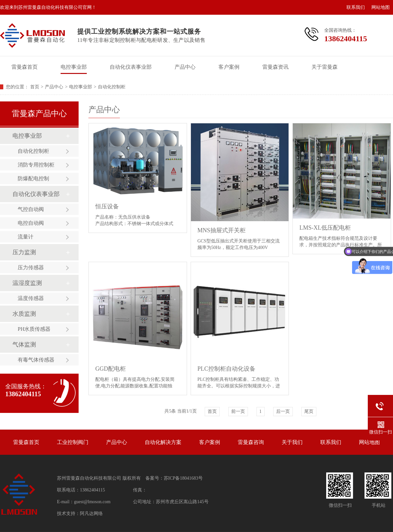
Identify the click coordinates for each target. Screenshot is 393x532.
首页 (35, 87)
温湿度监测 (27, 283)
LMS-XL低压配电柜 (325, 228)
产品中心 (185, 67)
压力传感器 (31, 267)
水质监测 (24, 314)
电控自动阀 (31, 223)
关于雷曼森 (325, 67)
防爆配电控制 (33, 178)
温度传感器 (31, 298)
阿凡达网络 (91, 514)
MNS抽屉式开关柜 (222, 230)
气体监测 (24, 345)
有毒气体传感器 (36, 360)
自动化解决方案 (163, 442)
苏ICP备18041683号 (183, 478)
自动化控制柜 (112, 87)
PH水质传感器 (34, 329)
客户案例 (229, 67)
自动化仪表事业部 (131, 67)
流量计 (26, 237)
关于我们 (292, 442)
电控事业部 (74, 67)
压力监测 (24, 252)
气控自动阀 (31, 209)
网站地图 (381, 7)
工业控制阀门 (73, 442)
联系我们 (356, 7)
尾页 (309, 411)
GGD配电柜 (111, 369)
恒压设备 (107, 206)
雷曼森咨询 (251, 442)
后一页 (283, 411)
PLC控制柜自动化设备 (226, 369)
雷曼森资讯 (275, 67)
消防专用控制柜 (36, 165)
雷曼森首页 (25, 67)
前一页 (238, 411)
